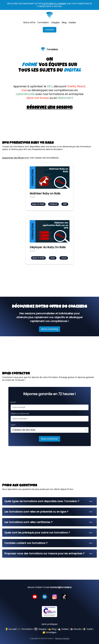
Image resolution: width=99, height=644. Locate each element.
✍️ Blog (52, 629)
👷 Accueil (11, 629)
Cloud (64, 258)
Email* (13, 402)
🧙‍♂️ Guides (63, 629)
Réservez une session (50, 108)
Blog (64, 22)
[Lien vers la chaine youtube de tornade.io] (35, 597)
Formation (43, 22)
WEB (65, 204)
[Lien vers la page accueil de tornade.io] (50, 15)
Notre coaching (50, 329)
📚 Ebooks (76, 629)
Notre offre (29, 22)
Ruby (53, 258)
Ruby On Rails (38, 204)
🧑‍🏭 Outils (88, 629)
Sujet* (13, 425)
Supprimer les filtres (13, 158)
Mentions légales (62, 638)
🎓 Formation (25, 629)
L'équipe (55, 22)
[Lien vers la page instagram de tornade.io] (55, 597)
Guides (72, 22)
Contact (50, 30)
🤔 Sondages (49, 632)
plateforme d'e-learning (54, 4)
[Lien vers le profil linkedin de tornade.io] (45, 597)
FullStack (53, 204)
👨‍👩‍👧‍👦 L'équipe (40, 629)
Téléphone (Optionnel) (20, 414)
